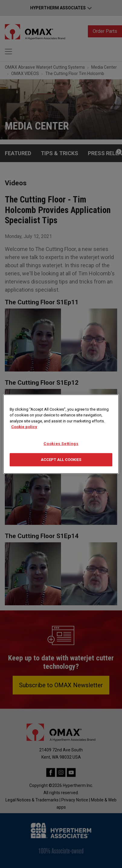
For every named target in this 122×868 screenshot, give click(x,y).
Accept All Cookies (61, 460)
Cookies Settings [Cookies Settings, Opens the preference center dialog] (61, 443)
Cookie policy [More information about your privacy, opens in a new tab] (24, 427)
